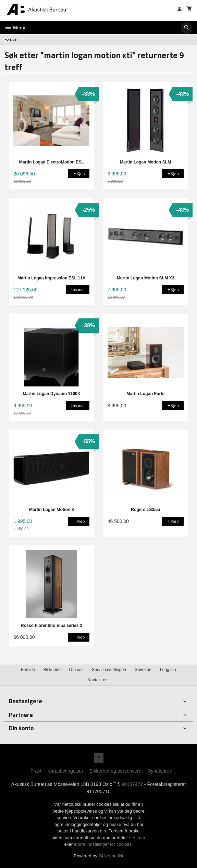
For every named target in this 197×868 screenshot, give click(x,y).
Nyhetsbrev (160, 771)
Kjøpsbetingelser (65, 771)
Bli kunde (52, 670)
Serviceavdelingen (109, 670)
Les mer (137, 838)
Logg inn (168, 670)
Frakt (36, 771)
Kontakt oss (98, 680)
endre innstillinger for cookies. (103, 844)
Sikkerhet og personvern (115, 771)
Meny (15, 28)
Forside (10, 39)
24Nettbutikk (111, 856)
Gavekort (143, 670)
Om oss (76, 670)
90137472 (132, 784)
